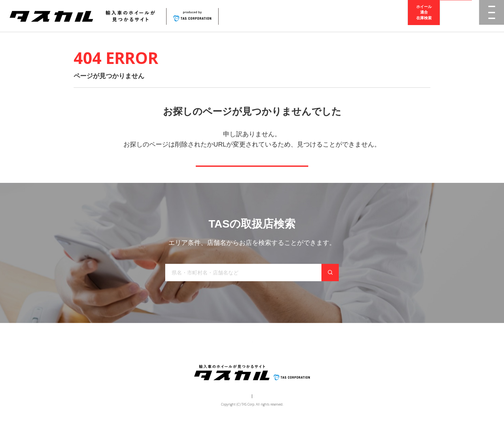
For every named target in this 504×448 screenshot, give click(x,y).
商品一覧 (167, 363)
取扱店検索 (456, 16)
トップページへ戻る (252, 175)
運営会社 (233, 421)
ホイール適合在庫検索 (424, 16)
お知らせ (268, 363)
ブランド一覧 (200, 363)
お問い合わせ (301, 363)
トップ (142, 363)
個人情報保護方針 (264, 421)
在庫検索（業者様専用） (346, 363)
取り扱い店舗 (236, 363)
